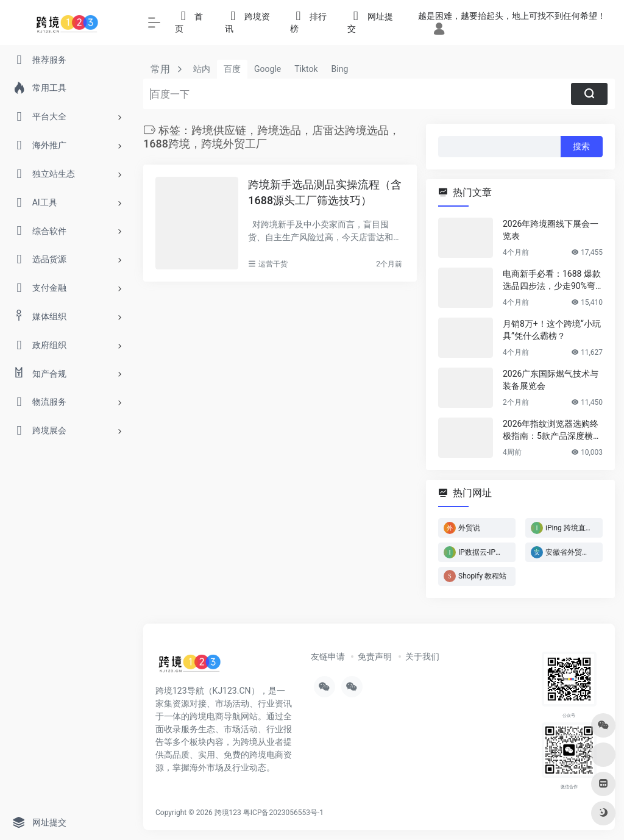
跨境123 (228, 813)
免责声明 (375, 657)
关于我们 (422, 657)
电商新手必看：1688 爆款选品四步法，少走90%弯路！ (552, 280)
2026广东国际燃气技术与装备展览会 (551, 380)
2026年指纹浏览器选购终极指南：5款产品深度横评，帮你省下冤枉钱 (551, 430)
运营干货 (273, 264)
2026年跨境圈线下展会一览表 (551, 230)
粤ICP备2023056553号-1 (283, 813)
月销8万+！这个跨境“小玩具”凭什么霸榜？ (552, 330)
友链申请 (328, 657)
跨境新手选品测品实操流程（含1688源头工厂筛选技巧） (325, 192)
